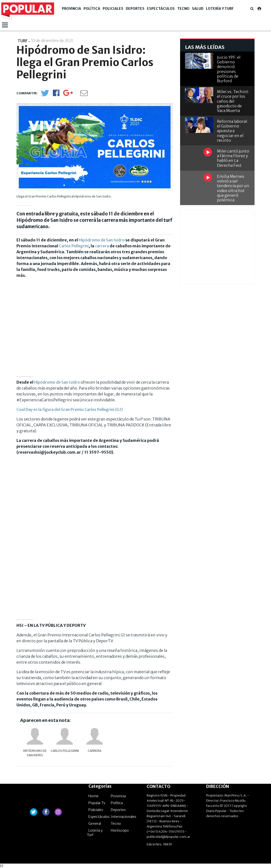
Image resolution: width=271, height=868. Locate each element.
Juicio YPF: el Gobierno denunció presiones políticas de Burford (229, 69)
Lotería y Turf (220, 9)
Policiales (113, 9)
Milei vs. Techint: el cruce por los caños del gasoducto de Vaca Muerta (233, 101)
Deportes (135, 9)
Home (93, 796)
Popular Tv (97, 803)
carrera (102, 246)
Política (92, 9)
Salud (198, 9)
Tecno (183, 9)
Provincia (71, 9)
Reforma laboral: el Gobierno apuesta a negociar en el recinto (232, 131)
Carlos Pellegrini (74, 246)
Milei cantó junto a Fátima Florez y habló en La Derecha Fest (233, 158)
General (95, 824)
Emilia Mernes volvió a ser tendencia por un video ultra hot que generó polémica (233, 188)
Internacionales (124, 817)
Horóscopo (120, 830)
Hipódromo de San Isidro (102, 240)
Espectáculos (161, 9)
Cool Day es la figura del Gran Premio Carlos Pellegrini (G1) (70, 409)
